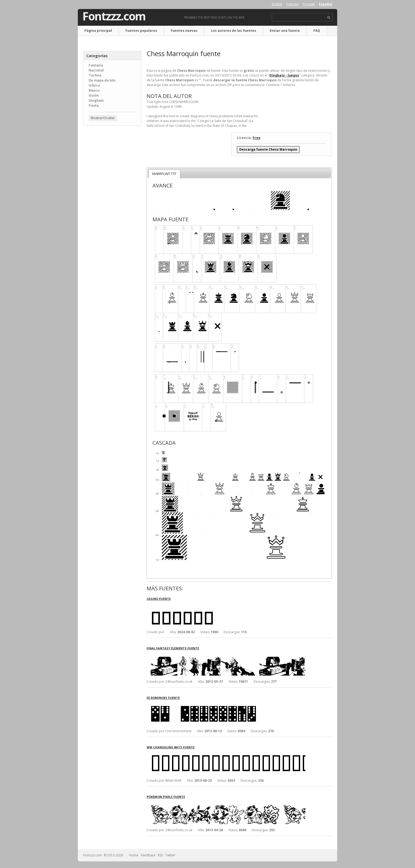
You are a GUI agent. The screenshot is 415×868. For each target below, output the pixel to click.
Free (257, 138)
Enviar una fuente (285, 31)
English (277, 4)
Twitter (170, 855)
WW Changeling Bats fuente (171, 747)
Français (292, 4)
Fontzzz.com (114, 16)
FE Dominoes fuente (163, 698)
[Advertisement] (112, 215)
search (329, 18)
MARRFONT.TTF (164, 174)
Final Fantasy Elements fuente (173, 648)
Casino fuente (159, 599)
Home (134, 855)
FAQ (317, 31)
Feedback (148, 855)
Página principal (98, 31)
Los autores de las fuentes (234, 31)
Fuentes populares (141, 31)
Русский (309, 4)
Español (326, 4)
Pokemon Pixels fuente (166, 797)
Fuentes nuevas (184, 31)
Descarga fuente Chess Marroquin (268, 149)
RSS (160, 855)
